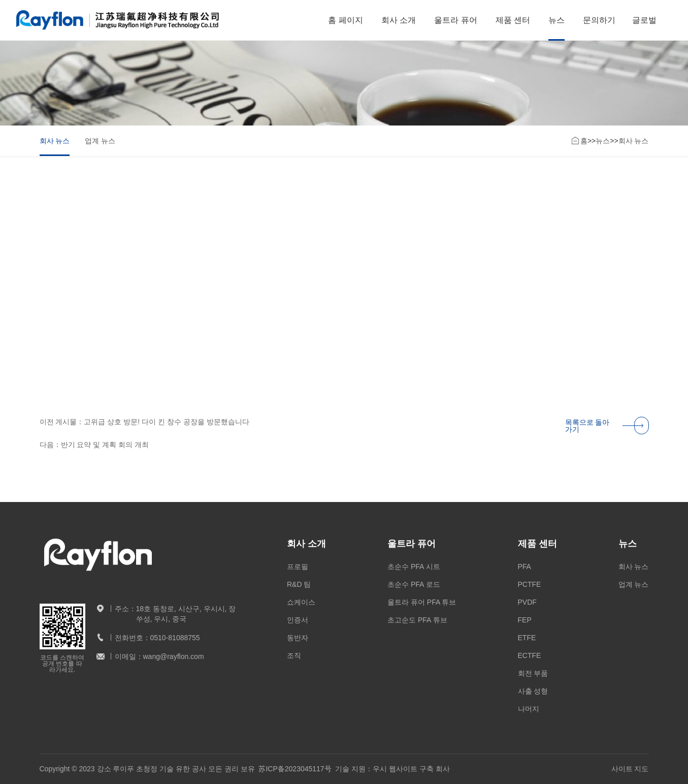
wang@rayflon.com (174, 656)
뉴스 (556, 20)
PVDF (527, 602)
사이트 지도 (630, 769)
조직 (294, 655)
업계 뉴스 (100, 141)
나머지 (529, 709)
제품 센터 (513, 20)
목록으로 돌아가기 (607, 428)
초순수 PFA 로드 (414, 584)
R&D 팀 (299, 584)
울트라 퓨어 (455, 20)
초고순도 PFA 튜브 (417, 620)
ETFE (527, 638)
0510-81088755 (175, 638)
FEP (525, 620)
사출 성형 (533, 691)
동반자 (298, 638)
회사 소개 (399, 20)
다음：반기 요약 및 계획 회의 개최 (94, 447)
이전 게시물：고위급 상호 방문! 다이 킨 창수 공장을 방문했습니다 (144, 424)
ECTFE (530, 655)
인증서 (298, 620)
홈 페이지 (345, 20)
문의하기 (599, 20)
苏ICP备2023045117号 (295, 769)
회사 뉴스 (55, 141)
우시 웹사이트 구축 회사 (411, 769)
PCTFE (530, 584)
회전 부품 (533, 673)
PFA (525, 567)
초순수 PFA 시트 (414, 567)
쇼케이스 (301, 602)
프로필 (298, 567)
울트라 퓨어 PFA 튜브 (422, 602)
